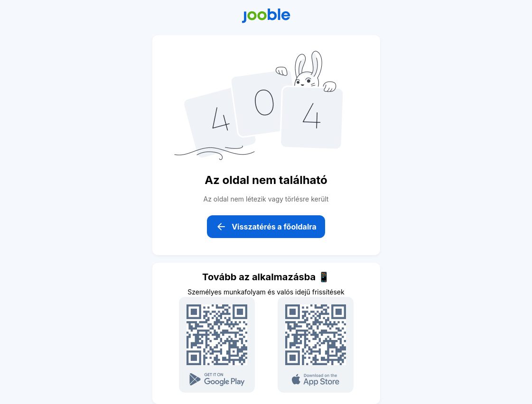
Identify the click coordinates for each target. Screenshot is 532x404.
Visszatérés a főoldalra (266, 227)
